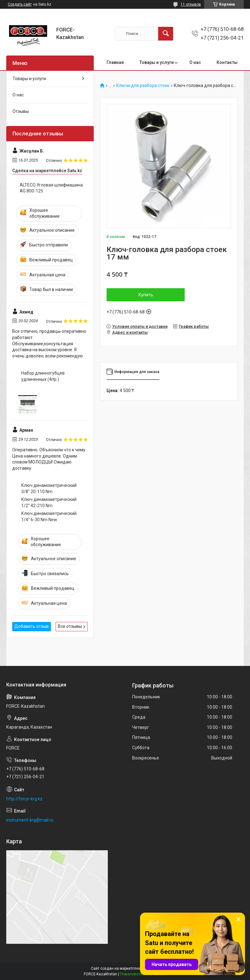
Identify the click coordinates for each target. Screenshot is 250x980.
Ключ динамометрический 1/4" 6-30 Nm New (49, 517)
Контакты (227, 62)
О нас (195, 62)
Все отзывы (70, 626)
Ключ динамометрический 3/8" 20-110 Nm (49, 488)
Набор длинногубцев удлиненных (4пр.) (43, 376)
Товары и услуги (157, 62)
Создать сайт (20, 4)
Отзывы (21, 111)
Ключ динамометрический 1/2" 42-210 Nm (49, 502)
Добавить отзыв (32, 626)
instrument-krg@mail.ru (30, 820)
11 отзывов (191, 4)
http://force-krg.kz (24, 799)
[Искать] (166, 34)
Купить (146, 295)
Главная (115, 62)
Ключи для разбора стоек (143, 86)
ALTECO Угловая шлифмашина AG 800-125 (51, 188)
